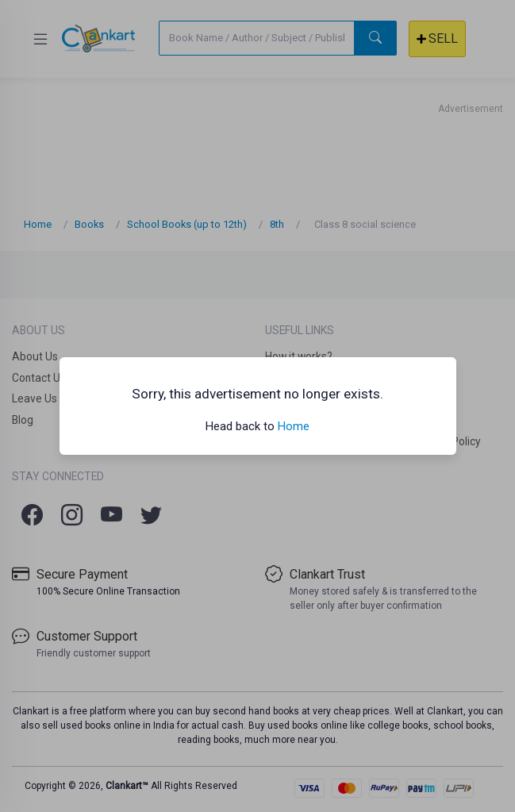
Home (294, 426)
